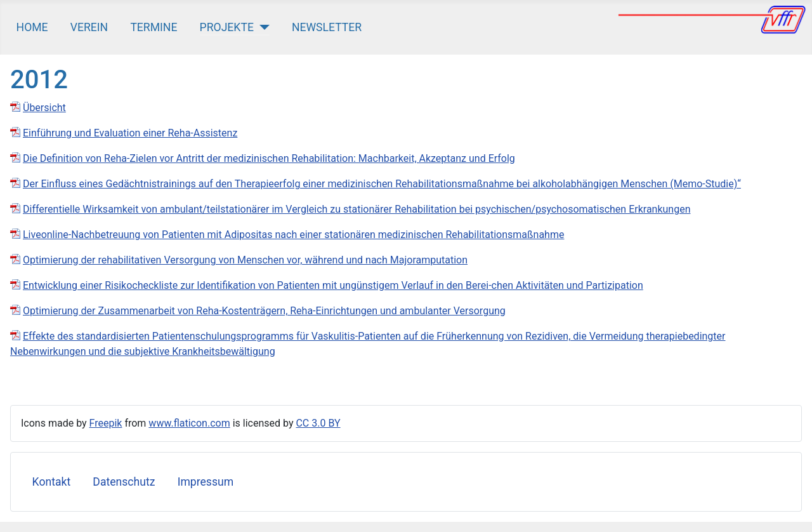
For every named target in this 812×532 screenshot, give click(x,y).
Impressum (206, 482)
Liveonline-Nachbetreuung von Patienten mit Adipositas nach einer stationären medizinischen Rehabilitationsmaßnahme (293, 235)
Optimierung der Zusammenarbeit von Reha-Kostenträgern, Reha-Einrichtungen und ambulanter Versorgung (264, 311)
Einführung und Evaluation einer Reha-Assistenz (130, 133)
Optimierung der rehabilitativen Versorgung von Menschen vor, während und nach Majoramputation (245, 260)
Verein (89, 27)
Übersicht (44, 108)
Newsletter (327, 27)
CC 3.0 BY (318, 423)
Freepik (106, 423)
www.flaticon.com (189, 423)
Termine (154, 27)
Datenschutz (124, 482)
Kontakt (52, 482)
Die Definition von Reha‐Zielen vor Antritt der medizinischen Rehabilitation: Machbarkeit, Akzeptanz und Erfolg (269, 158)
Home (32, 27)
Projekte (227, 27)
